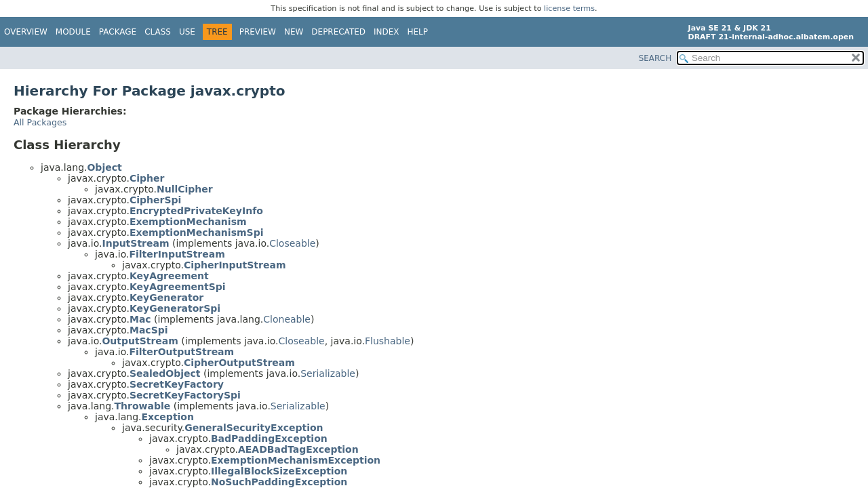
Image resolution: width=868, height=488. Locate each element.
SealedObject (165, 373)
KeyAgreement (169, 276)
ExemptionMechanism (188, 222)
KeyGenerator (166, 298)
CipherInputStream (235, 265)
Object (104, 167)
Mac (140, 319)
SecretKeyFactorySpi (185, 395)
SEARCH (655, 58)
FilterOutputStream (181, 352)
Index (387, 32)
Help (418, 32)
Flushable (388, 341)
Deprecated (338, 32)
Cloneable (287, 319)
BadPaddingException (269, 439)
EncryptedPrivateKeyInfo (196, 211)
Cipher (147, 178)
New (294, 32)
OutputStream (140, 341)
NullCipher (185, 189)
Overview (26, 32)
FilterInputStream (177, 254)
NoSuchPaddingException (279, 482)
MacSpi (149, 330)
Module (73, 32)
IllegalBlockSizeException (279, 471)
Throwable (142, 406)
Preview (258, 32)
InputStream (135, 243)
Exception (167, 417)
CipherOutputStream (239, 363)
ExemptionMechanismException (296, 460)
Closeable (292, 243)
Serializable (328, 373)
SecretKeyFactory (177, 384)
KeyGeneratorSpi (175, 308)
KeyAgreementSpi (178, 287)
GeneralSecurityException (254, 428)
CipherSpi (155, 200)
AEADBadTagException (298, 449)
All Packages (40, 122)
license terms (569, 8)
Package (118, 32)
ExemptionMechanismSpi (197, 232)
